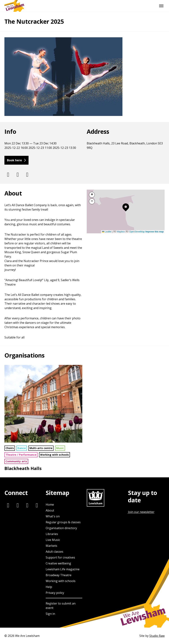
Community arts (16, 461)
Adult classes (54, 552)
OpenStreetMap (137, 232)
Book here (14, 160)
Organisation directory (61, 528)
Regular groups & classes (63, 522)
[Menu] (161, 6)
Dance (22, 448)
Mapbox (121, 232)
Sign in (50, 614)
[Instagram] (8, 174)
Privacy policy (55, 593)
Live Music (53, 540)
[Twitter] (18, 174)
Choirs (10, 448)
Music (60, 448)
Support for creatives (60, 557)
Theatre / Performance (21, 455)
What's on (53, 516)
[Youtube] (37, 505)
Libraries (52, 534)
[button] (126, 207)
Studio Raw (157, 636)
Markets (51, 546)
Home (50, 505)
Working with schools (54, 455)
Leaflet (107, 232)
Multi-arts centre (41, 448)
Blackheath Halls (23, 468)
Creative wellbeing (58, 563)
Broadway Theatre (59, 575)
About (50, 510)
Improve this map (155, 232)
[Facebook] (27, 174)
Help (49, 587)
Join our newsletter (141, 512)
